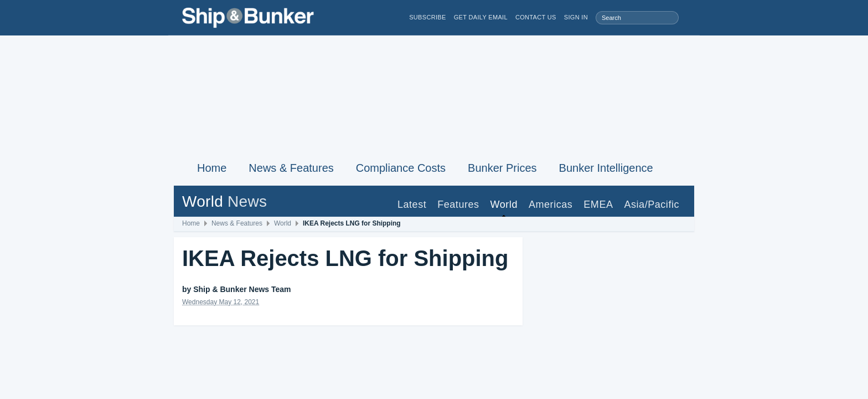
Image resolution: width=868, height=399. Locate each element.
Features (458, 204)
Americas (551, 204)
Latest (412, 204)
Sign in (576, 17)
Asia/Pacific (652, 204)
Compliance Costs (401, 168)
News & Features (291, 168)
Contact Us (536, 17)
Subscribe (428, 17)
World (504, 204)
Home (212, 168)
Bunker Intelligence (606, 168)
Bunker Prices (502, 168)
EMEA (598, 204)
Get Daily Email (481, 17)
